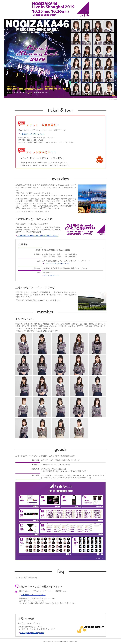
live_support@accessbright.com (32, 633)
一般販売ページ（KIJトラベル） (32, 134)
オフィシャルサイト (52, 275)
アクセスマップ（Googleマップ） (57, 264)
